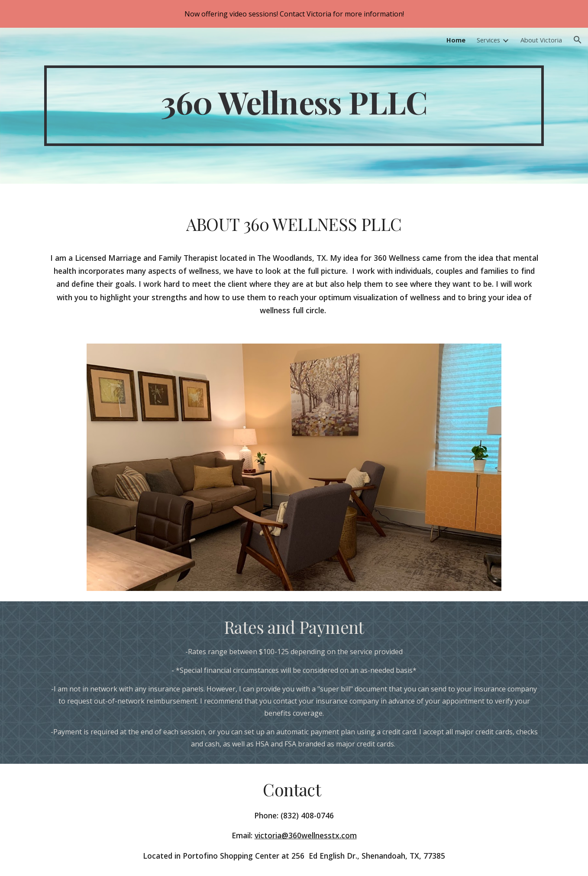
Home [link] (456, 40)
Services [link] (488, 40)
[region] (294, 14)
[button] (578, 40)
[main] (294, 106)
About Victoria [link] (541, 40)
